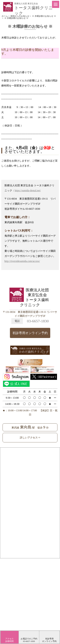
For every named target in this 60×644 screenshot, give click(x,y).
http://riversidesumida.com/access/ (22, 261)
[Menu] (56, 4)
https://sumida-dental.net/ (28, 190)
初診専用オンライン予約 (30, 333)
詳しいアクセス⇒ (30, 438)
